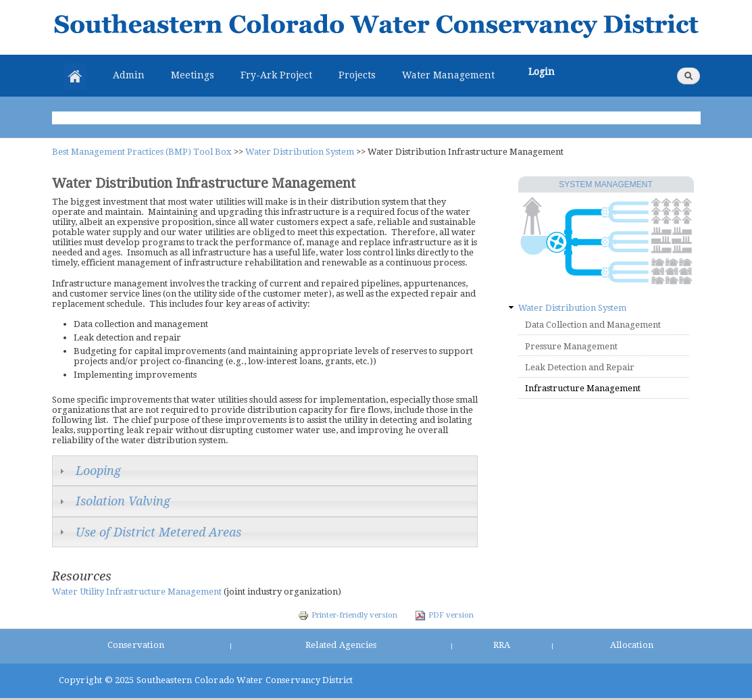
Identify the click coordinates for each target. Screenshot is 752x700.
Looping (98, 471)
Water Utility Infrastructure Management (137, 592)
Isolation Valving (123, 501)
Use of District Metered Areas (158, 532)
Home (75, 76)
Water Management (448, 75)
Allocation (632, 645)
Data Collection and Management (593, 325)
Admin (129, 75)
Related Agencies (341, 645)
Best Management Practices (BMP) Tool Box (142, 152)
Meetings (193, 75)
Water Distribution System (300, 152)
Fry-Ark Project (276, 75)
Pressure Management (571, 346)
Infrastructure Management (583, 388)
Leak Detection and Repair (580, 367)
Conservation (136, 645)
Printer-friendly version (348, 615)
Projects (357, 75)
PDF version (444, 615)
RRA (502, 645)
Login (542, 72)
